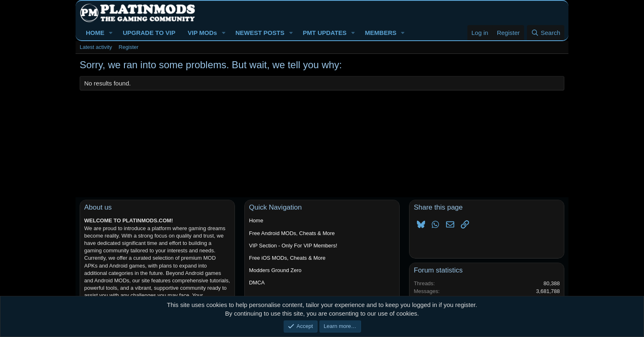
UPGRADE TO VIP (149, 33)
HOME (95, 33)
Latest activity (96, 47)
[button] (111, 33)
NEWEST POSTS (260, 33)
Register (129, 47)
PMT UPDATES (324, 33)
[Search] (546, 33)
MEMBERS (381, 33)
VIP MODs (202, 33)
